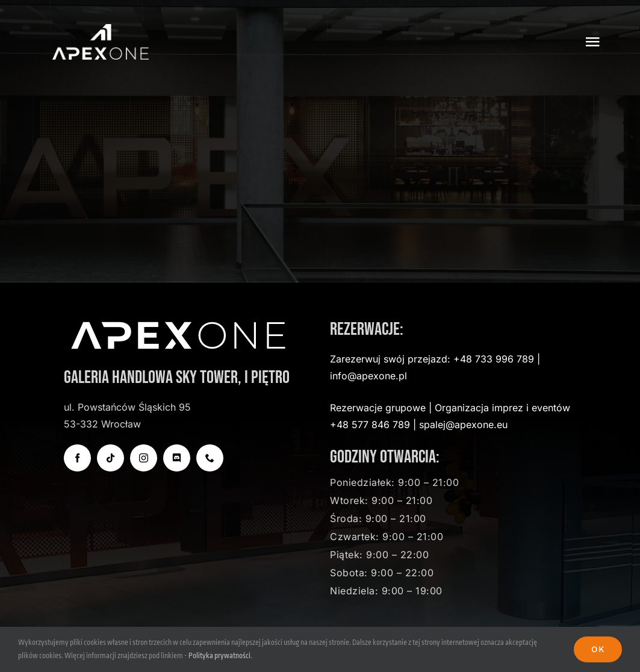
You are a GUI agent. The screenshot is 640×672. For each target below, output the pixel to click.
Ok (598, 649)
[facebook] (77, 458)
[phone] (210, 458)
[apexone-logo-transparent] (101, 30)
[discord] (177, 458)
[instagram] (144, 458)
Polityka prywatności (219, 656)
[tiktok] (110, 458)
